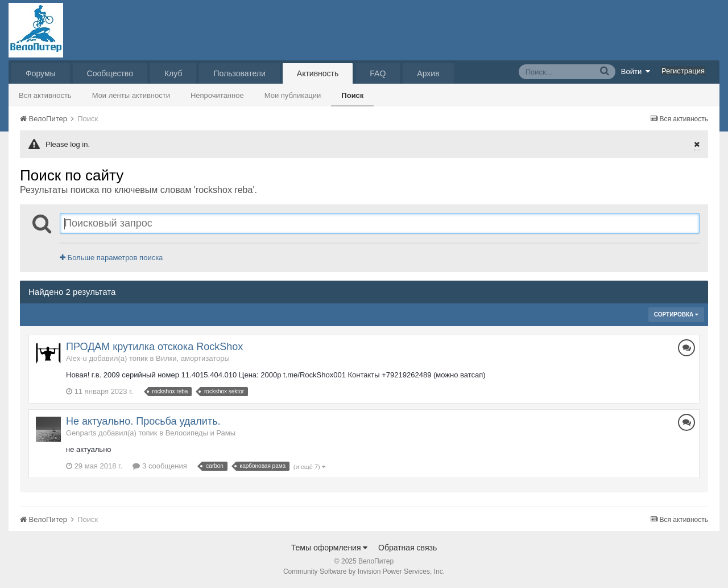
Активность (318, 73)
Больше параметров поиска (111, 258)
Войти (636, 71)
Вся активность (45, 95)
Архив (428, 73)
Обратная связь (408, 548)
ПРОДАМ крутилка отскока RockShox (154, 347)
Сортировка (676, 314)
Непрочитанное (217, 95)
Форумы (41, 73)
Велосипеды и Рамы (200, 433)
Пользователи (239, 73)
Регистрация (683, 71)
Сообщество (110, 73)
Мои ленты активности (131, 95)
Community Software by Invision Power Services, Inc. (364, 571)
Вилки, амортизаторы (193, 358)
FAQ (378, 73)
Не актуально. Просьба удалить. (143, 421)
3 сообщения (160, 466)
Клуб (173, 73)
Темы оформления (330, 548)
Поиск (352, 95)
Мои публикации (293, 95)
